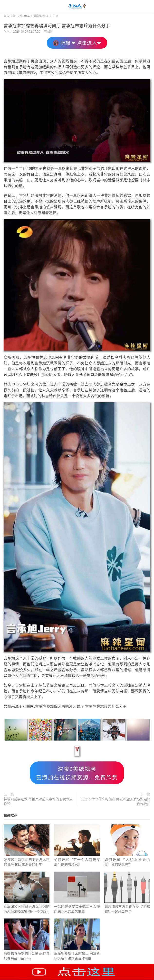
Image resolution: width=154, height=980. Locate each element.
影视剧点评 (41, 16)
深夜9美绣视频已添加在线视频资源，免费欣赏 (77, 773)
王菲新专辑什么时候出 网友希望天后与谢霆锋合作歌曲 (116, 801)
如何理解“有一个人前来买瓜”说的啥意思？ (77, 862)
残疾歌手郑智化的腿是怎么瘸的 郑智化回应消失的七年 (27, 862)
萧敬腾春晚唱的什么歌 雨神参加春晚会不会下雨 (27, 956)
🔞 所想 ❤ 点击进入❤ (77, 43)
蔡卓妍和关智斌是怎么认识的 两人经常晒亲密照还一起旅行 (27, 909)
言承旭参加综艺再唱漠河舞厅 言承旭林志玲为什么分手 (57, 25)
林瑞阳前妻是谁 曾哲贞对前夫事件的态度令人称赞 (38, 801)
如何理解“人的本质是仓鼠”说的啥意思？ (127, 862)
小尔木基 (77, 6)
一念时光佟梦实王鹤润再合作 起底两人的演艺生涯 (77, 909)
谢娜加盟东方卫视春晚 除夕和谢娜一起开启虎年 (127, 909)
